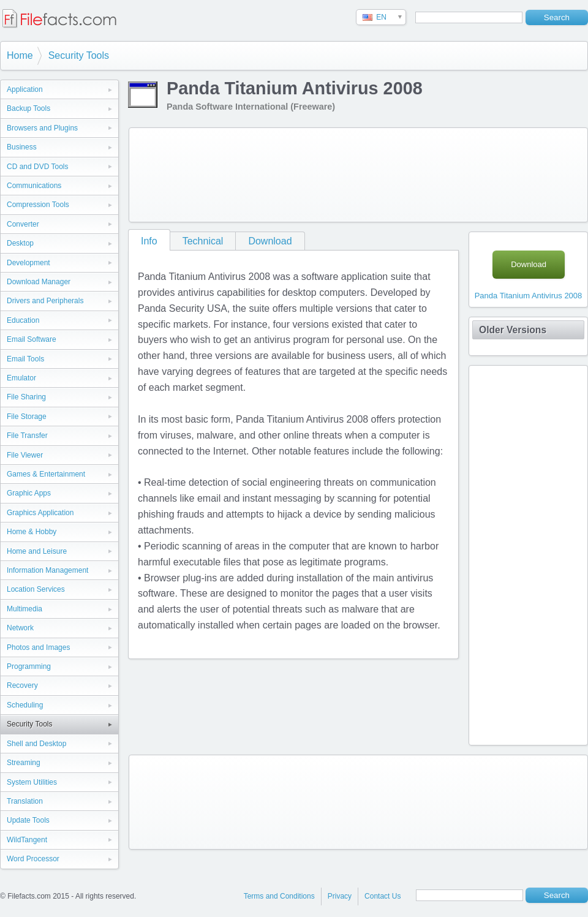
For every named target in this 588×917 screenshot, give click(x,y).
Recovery (22, 685)
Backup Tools (28, 108)
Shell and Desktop (36, 744)
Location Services (36, 589)
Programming (29, 666)
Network (20, 628)
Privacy (340, 896)
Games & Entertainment (46, 474)
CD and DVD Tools (38, 167)
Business (22, 147)
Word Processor (33, 859)
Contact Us (383, 896)
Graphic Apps (29, 493)
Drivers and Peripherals (45, 301)
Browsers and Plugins (42, 128)
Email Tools (25, 359)
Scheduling (25, 705)
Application (25, 89)
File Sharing (26, 397)
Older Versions (513, 330)
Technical (203, 241)
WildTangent (27, 840)
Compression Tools (38, 205)
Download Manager (39, 282)
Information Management (47, 570)
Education (23, 320)
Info (149, 241)
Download (270, 241)
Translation (25, 801)
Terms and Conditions (279, 896)
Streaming (24, 763)
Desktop (20, 243)
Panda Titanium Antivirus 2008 (529, 296)
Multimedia (24, 609)
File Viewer (25, 455)
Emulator (21, 378)
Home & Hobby (32, 532)
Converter (23, 224)
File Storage (27, 417)
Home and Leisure (37, 551)
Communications (34, 186)
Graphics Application (40, 513)
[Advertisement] (183, 172)
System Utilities (32, 782)
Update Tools (28, 820)
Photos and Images (38, 647)
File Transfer (27, 436)
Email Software (32, 339)
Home (20, 55)
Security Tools (79, 55)
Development (28, 263)
